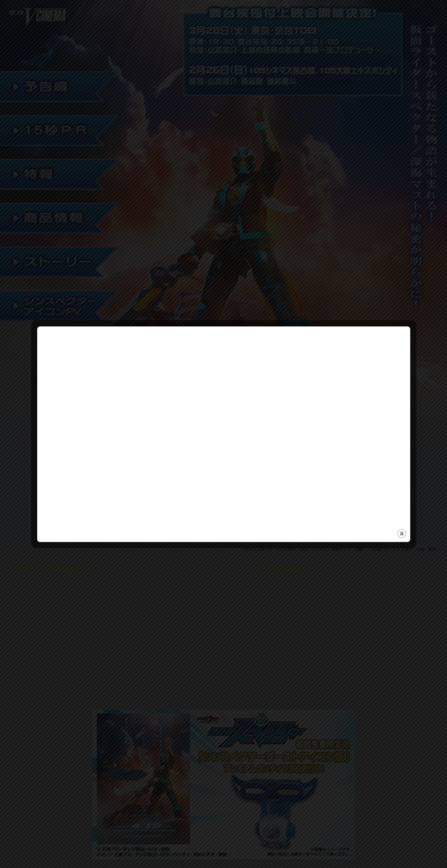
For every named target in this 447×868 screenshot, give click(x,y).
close (402, 530)
